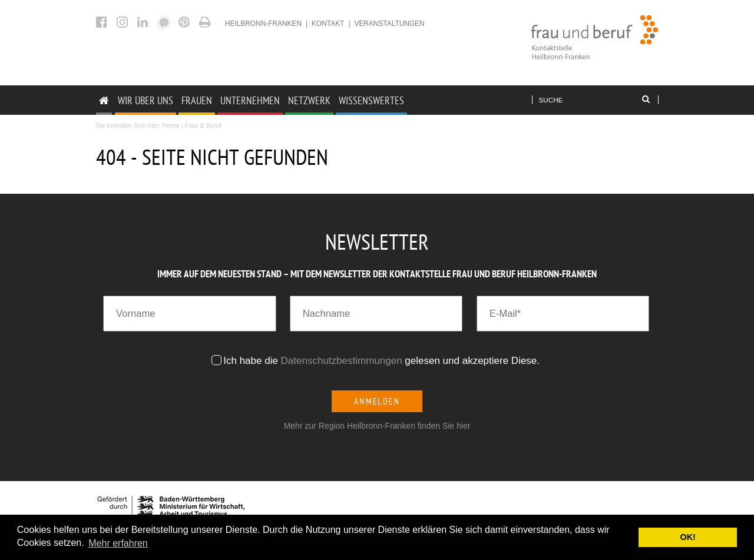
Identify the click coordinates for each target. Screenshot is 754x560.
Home (171, 125)
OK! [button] (687, 537)
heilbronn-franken (263, 24)
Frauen (197, 100)
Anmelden (377, 401)
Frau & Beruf (203, 125)
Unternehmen (250, 100)
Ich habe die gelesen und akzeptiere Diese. (383, 361)
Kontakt (328, 24)
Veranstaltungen (389, 24)
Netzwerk (309, 100)
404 (206, 22)
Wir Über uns (145, 100)
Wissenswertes (371, 100)
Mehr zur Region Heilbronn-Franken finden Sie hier (377, 426)
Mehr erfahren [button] (118, 543)
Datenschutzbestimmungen (342, 361)
